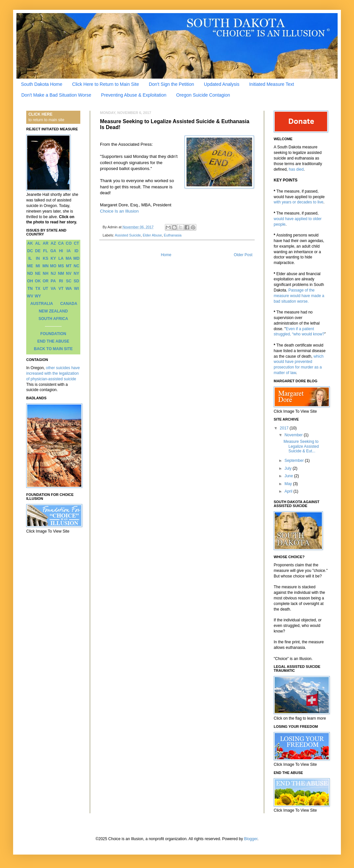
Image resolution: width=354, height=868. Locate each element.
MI (38, 266)
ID (76, 251)
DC (30, 251)
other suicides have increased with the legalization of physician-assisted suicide (53, 373)
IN (38, 258)
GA (53, 251)
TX (38, 289)
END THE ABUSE (53, 341)
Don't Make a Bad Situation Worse (56, 95)
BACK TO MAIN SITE (53, 349)
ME (30, 266)
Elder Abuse (152, 235)
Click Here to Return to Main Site (106, 84)
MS (61, 266)
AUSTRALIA (41, 304)
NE (38, 274)
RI (61, 281)
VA (53, 289)
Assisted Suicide (128, 235)
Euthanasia (173, 235)
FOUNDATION (53, 334)
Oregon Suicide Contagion (203, 95)
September (295, 461)
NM (61, 274)
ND (30, 274)
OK (38, 281)
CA (61, 243)
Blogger (251, 839)
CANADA (69, 304)
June (289, 476)
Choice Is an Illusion (119, 211)
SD (77, 281)
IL (30, 258)
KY (53, 258)
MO (53, 266)
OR (46, 281)
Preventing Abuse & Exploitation (134, 95)
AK (30, 243)
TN (30, 289)
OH (30, 281)
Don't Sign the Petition (171, 84)
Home (166, 255)
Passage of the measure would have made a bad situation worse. (299, 296)
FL (46, 251)
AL (38, 243)
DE (38, 251)
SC (69, 281)
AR (45, 243)
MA (69, 258)
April (289, 491)
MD (77, 258)
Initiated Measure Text (272, 84)
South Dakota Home (42, 84)
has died (296, 169)
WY (38, 296)
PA (53, 281)
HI (61, 251)
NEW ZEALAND (53, 311)
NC (77, 266)
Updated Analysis (222, 84)
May (289, 484)
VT (61, 289)
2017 (285, 428)
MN (46, 266)
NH (45, 274)
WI (77, 289)
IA (69, 251)
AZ (53, 243)
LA (61, 258)
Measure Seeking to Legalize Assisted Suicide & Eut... (301, 446)
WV (30, 296)
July (289, 468)
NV (69, 274)
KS (46, 258)
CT (76, 243)
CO (69, 243)
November (294, 435)
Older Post (243, 255)
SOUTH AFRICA (53, 319)
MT (69, 266)
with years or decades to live (298, 202)
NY (77, 274)
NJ (53, 274)
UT (46, 289)
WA (69, 289)
